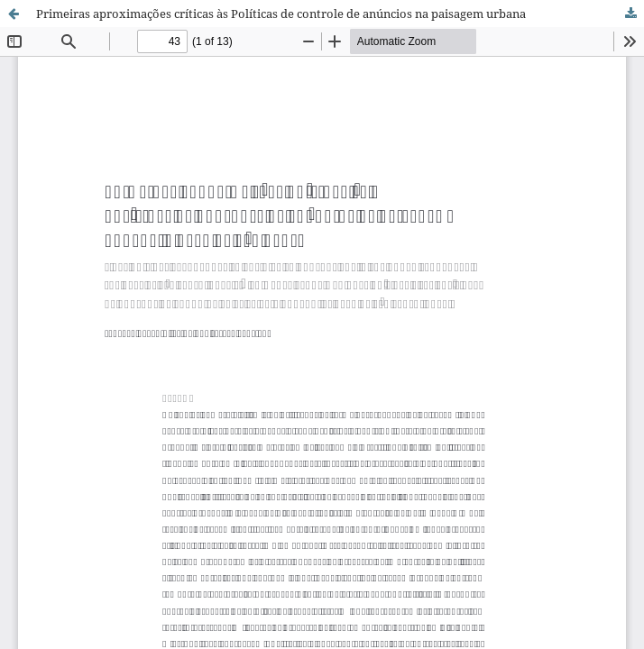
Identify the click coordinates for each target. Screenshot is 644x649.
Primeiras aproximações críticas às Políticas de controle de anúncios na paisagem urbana (281, 14)
